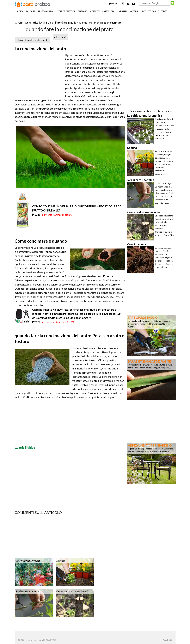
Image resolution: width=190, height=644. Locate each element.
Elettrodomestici (65, 11)
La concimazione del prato (40, 49)
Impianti (122, 11)
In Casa (20, 11)
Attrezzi (95, 11)
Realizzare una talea (28, 591)
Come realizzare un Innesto (73, 591)
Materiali (134, 11)
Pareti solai (109, 11)
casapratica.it (33, 23)
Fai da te (31, 11)
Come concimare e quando (41, 241)
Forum (113, 4)
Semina (61, 561)
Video (164, 11)
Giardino (83, 11)
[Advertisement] (49, 19)
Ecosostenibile (150, 11)
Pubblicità (167, 640)
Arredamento (45, 11)
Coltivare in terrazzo (28, 561)
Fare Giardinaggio (66, 23)
